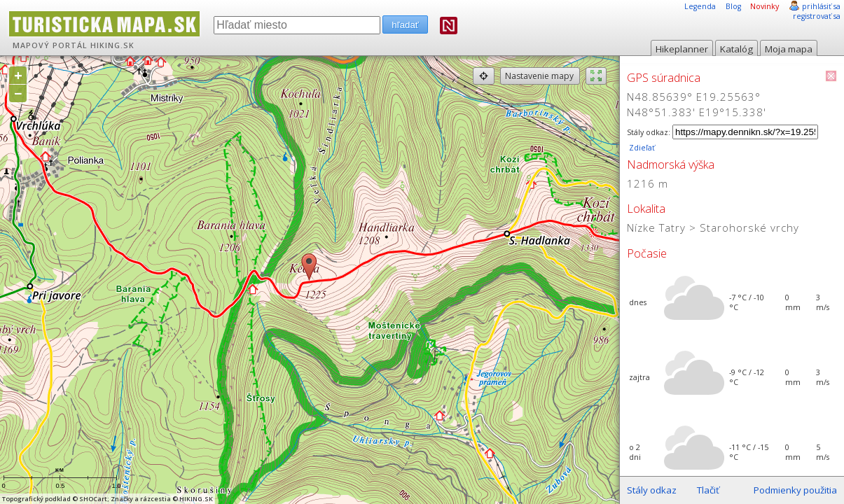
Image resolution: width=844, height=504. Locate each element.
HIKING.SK (112, 45)
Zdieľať (641, 148)
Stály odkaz (652, 490)
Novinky (765, 6)
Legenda (700, 6)
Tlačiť (708, 490)
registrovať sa (817, 16)
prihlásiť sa (821, 6)
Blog (733, 6)
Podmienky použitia (795, 490)
